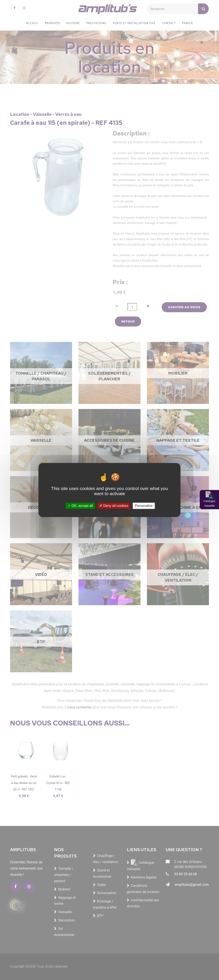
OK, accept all (80, 506)
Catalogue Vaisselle (209, 503)
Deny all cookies (114, 506)
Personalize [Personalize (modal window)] (144, 506)
